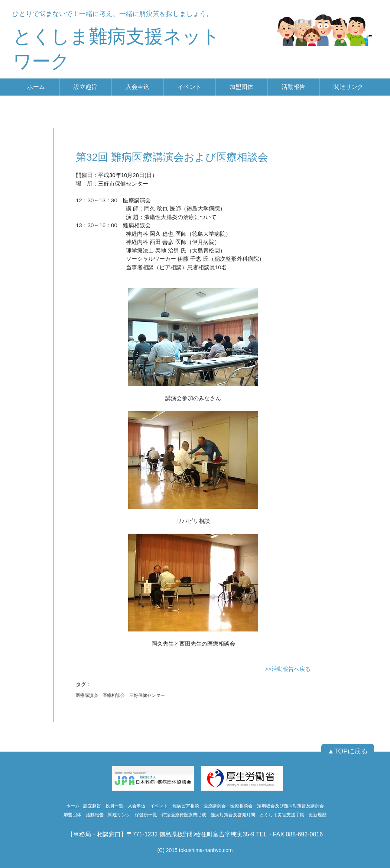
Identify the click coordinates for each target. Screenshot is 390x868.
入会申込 (137, 806)
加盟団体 (72, 815)
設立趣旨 (92, 806)
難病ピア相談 (186, 806)
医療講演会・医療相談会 (228, 806)
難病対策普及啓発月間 (233, 815)
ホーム (73, 806)
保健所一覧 (146, 815)
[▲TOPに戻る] (348, 752)
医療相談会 (114, 695)
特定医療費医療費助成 (184, 815)
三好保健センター (147, 695)
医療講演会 (87, 695)
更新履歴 (318, 815)
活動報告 (95, 815)
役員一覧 (114, 806)
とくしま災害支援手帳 (282, 815)
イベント (159, 806)
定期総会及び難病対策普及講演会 (290, 806)
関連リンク (119, 815)
